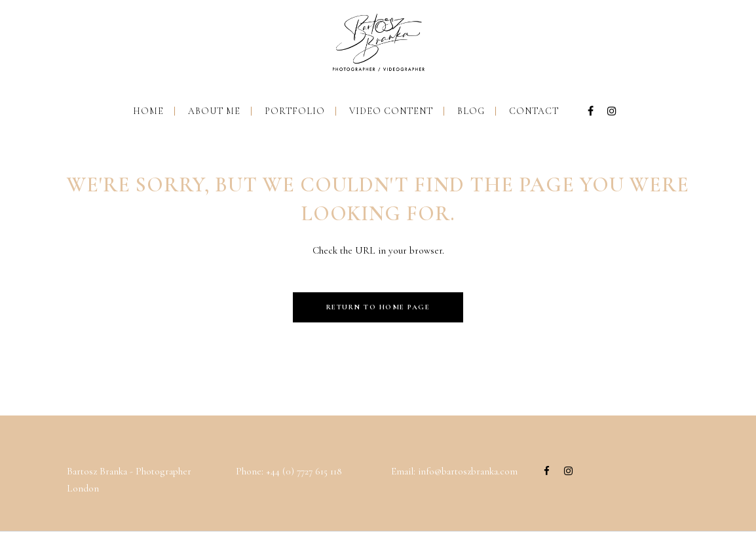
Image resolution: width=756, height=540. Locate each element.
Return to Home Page (378, 307)
